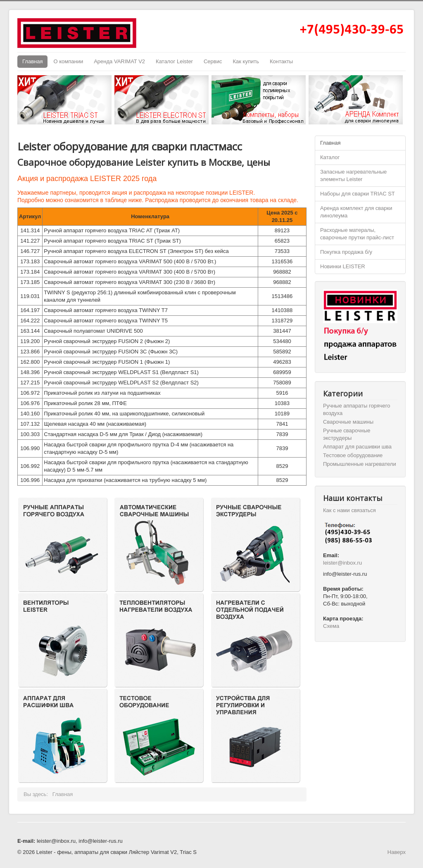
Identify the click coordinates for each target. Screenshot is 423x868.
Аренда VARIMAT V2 (119, 61)
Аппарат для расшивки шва (357, 447)
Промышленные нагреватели (360, 464)
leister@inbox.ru (342, 563)
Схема (331, 626)
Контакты (281, 61)
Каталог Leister (174, 61)
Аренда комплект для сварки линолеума (356, 212)
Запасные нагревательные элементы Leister (353, 175)
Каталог (330, 157)
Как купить (246, 61)
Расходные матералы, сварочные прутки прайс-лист (357, 234)
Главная (32, 61)
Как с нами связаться (349, 510)
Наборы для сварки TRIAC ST (358, 194)
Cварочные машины (348, 422)
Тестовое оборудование (353, 455)
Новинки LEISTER (343, 266)
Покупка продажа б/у (346, 252)
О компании (68, 61)
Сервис (213, 61)
